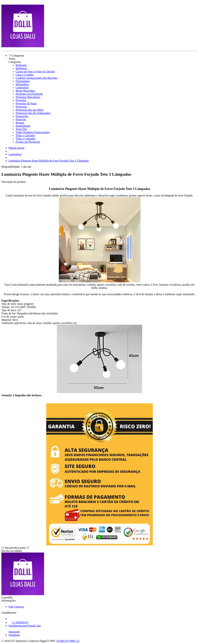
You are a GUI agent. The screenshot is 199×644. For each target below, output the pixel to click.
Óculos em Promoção (28, 142)
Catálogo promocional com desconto (37, 78)
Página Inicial (16, 148)
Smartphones (23, 126)
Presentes (21, 100)
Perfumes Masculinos (28, 97)
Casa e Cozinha (25, 75)
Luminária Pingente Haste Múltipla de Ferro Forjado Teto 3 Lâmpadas (49, 161)
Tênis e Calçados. (26, 139)
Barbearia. (21, 68)
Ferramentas (23, 81)
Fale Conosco (16, 607)
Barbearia (21, 65)
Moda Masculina (25, 91)
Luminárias (22, 87)
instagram (14, 632)
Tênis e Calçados (25, 135)
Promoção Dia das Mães (29, 110)
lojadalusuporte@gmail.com (25, 626)
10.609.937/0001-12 (68, 641)
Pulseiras (21, 119)
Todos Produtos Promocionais (33, 132)
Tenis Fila (21, 129)
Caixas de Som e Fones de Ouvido (35, 71)
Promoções (22, 116)
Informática (22, 84)
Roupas (20, 123)
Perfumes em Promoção (29, 94)
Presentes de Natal (26, 103)
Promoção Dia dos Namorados (33, 113)
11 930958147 (18, 622)
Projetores (21, 107)
